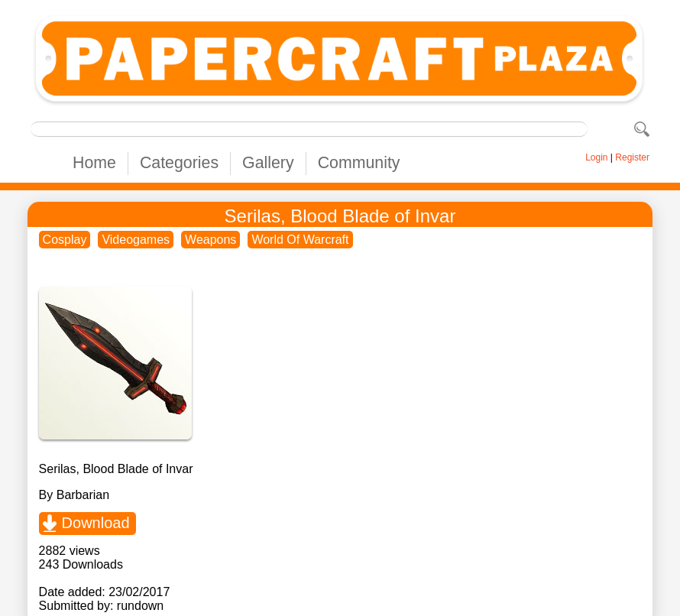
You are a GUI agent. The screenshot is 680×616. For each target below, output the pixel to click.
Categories (179, 163)
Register (632, 157)
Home (94, 163)
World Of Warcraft (300, 240)
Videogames (136, 240)
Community (359, 163)
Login (596, 157)
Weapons (210, 240)
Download (96, 523)
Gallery (268, 163)
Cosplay (65, 240)
